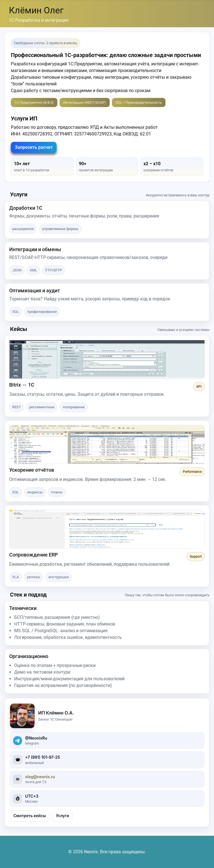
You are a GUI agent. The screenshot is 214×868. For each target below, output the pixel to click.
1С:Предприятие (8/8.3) (34, 102)
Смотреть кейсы (30, 816)
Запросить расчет (34, 147)
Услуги (62, 816)
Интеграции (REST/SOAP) (85, 102)
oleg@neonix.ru (40, 777)
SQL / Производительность (139, 102)
